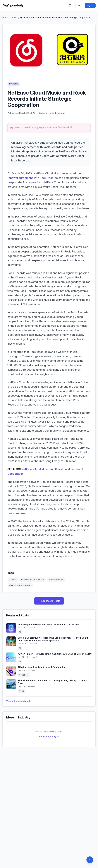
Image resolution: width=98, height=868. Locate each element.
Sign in (90, 5)
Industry (14, 84)
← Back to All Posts (49, 601)
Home (5, 17)
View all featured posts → (20, 701)
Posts (14, 17)
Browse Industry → (49, 736)
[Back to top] (90, 860)
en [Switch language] (79, 5)
